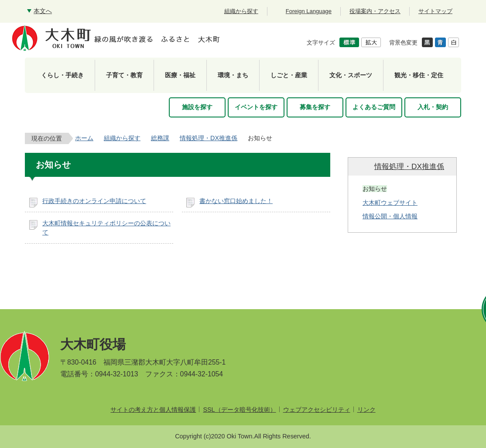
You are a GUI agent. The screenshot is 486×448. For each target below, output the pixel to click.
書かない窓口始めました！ (236, 201)
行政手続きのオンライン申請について (94, 201)
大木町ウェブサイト (390, 203)
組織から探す (122, 138)
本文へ (43, 11)
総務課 (160, 138)
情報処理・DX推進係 (209, 138)
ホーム (84, 138)
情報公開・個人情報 (390, 216)
